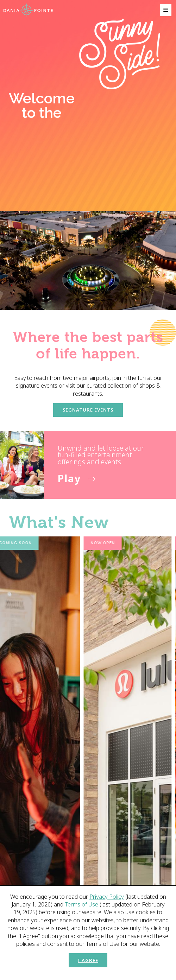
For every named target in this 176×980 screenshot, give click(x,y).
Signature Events (88, 410)
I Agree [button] (88, 960)
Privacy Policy (107, 897)
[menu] (166, 10)
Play (69, 478)
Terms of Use (81, 904)
